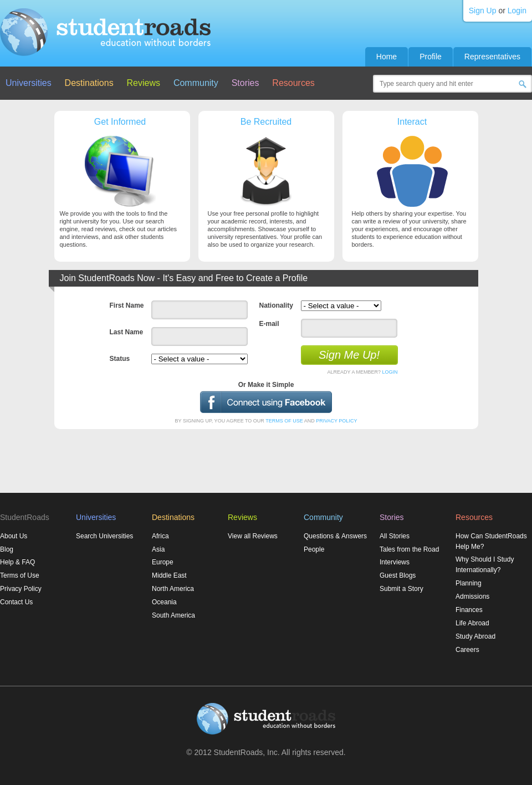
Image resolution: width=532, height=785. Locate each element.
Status (120, 359)
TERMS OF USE (284, 421)
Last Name (127, 332)
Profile (431, 57)
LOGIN (390, 372)
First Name (127, 305)
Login (517, 11)
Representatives (492, 57)
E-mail (269, 324)
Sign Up (483, 11)
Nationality (276, 305)
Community (196, 83)
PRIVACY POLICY (336, 421)
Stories (245, 83)
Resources (293, 83)
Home (387, 57)
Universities (29, 83)
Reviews (144, 83)
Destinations (89, 83)
